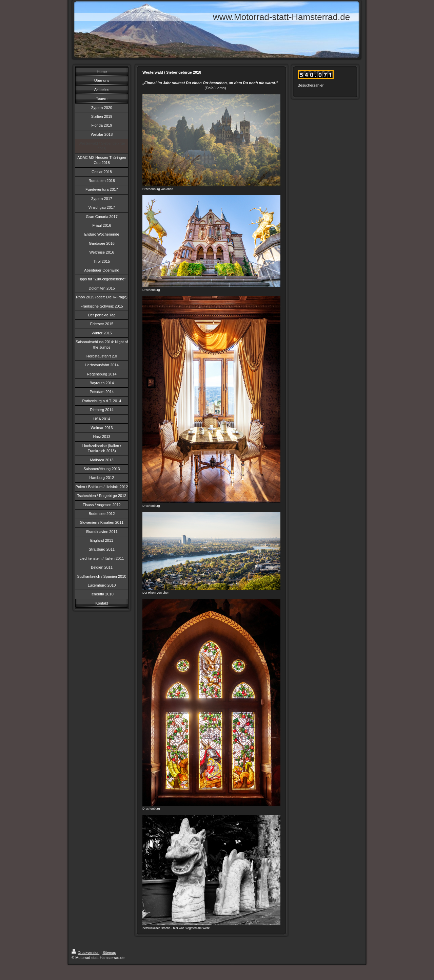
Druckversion (85, 953)
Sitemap (109, 953)
